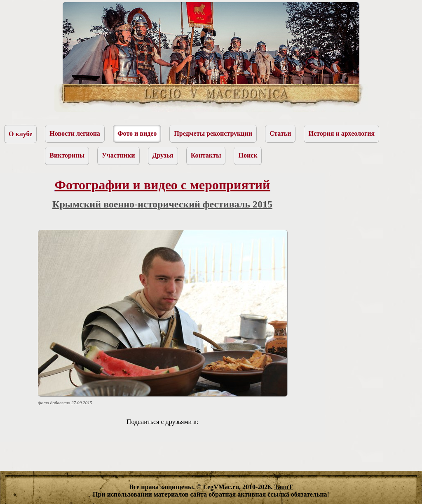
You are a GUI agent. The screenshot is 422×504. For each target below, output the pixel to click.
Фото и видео (137, 133)
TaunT (284, 487)
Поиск (248, 155)
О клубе (20, 134)
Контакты (206, 155)
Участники (118, 155)
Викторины (67, 155)
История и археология (341, 133)
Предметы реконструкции (213, 133)
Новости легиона (75, 133)
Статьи (280, 133)
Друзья (163, 155)
